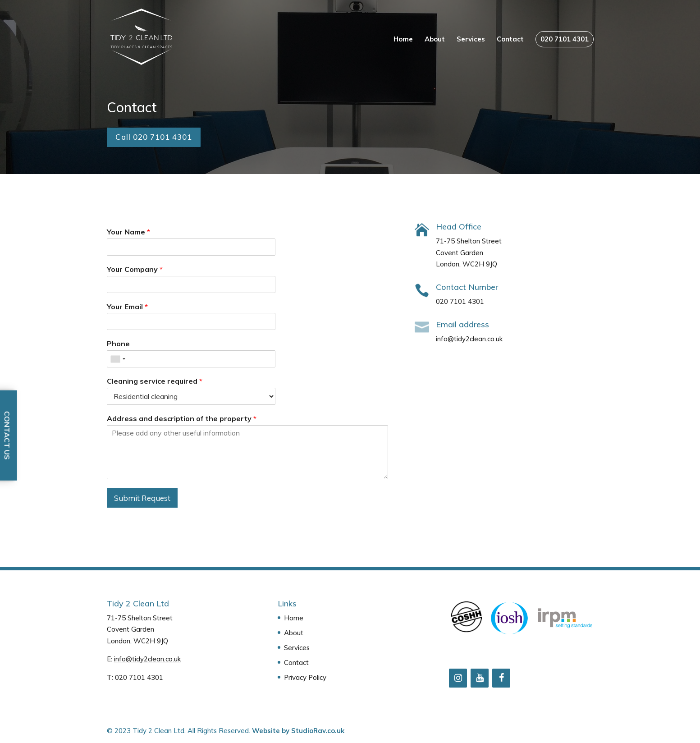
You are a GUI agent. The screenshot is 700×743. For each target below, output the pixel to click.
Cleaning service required (155, 381)
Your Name (128, 232)
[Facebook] (501, 678)
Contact (510, 40)
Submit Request (142, 498)
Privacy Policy (305, 677)
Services (471, 40)
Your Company (135, 269)
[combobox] (118, 359)
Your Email (127, 307)
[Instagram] (458, 678)
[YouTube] (480, 678)
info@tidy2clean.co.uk (147, 659)
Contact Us (7, 436)
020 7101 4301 (565, 39)
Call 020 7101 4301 (154, 137)
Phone (118, 344)
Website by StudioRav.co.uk (298, 731)
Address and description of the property (182, 418)
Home (403, 40)
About (435, 40)
